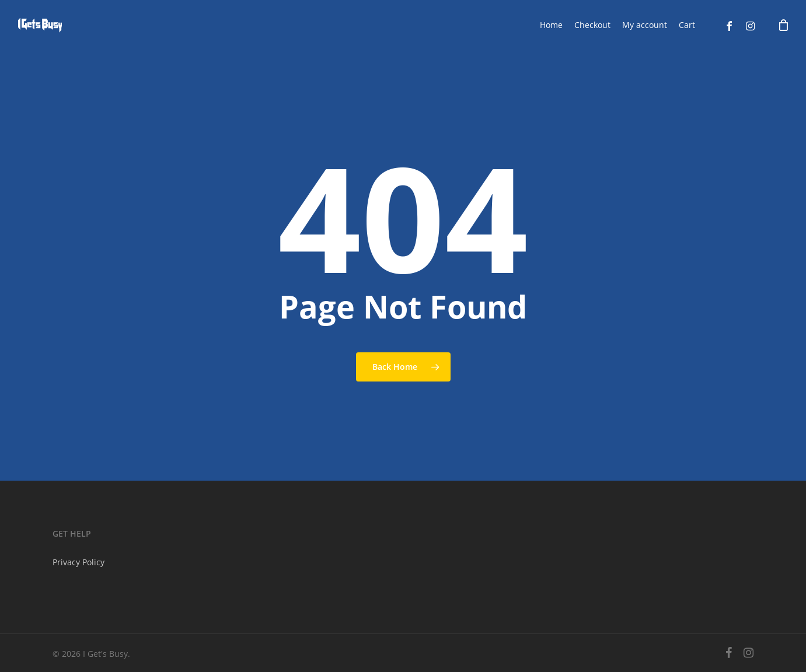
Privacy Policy (78, 562)
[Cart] (783, 25)
